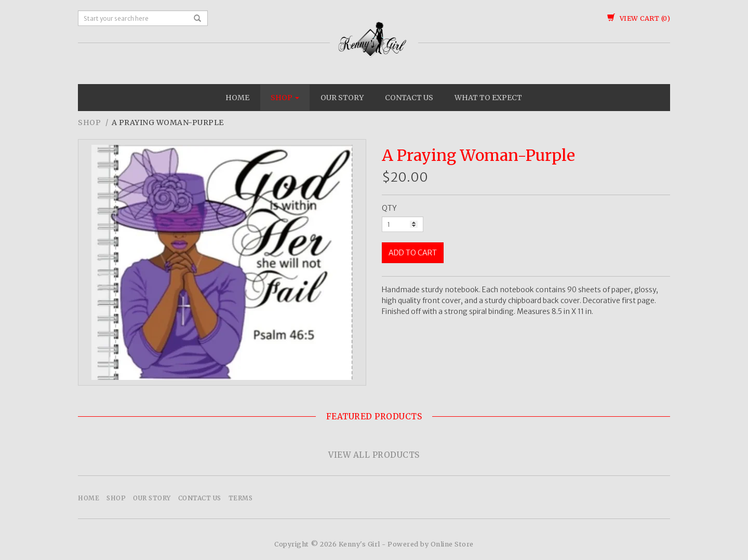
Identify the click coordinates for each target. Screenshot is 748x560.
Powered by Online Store (431, 544)
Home (237, 98)
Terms (241, 498)
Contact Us (409, 98)
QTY (389, 208)
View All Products (374, 455)
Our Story (342, 98)
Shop (285, 98)
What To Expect (488, 98)
